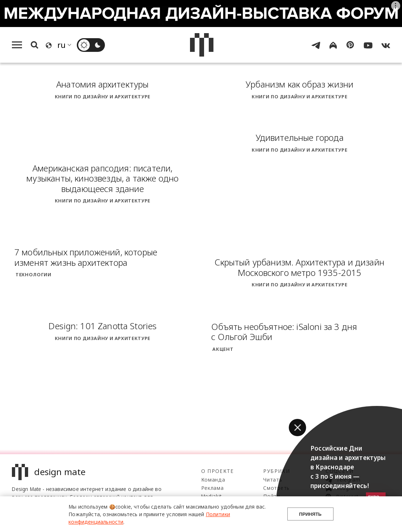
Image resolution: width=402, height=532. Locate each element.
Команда (213, 480)
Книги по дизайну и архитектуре (103, 97)
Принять (310, 514)
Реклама (213, 488)
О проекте (218, 471)
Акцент (223, 349)
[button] (297, 428)
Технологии (33, 274)
